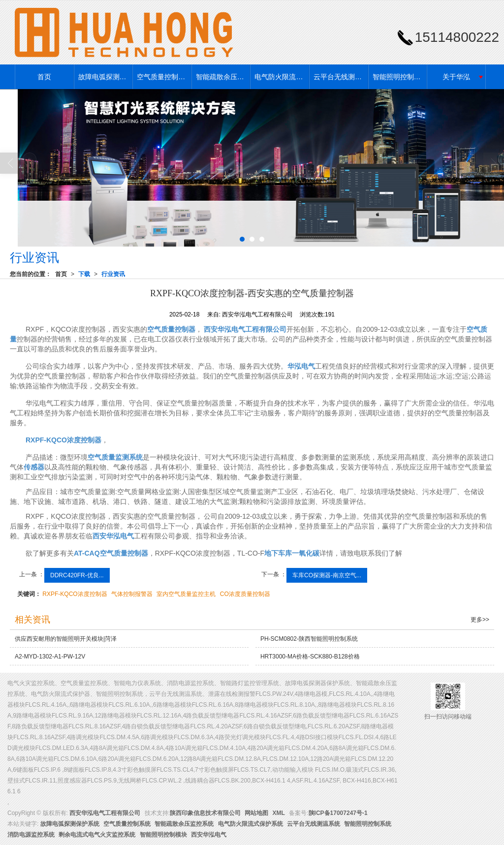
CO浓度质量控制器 (245, 594)
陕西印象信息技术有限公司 (205, 813)
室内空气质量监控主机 (186, 594)
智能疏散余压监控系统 (223, 77)
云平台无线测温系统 (341, 77)
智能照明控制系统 (400, 77)
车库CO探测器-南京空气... (327, 575)
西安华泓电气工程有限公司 (105, 813)
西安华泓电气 (209, 835)
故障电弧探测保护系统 (105, 77)
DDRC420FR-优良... (77, 575)
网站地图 (256, 813)
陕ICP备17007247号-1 (338, 813)
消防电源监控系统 (31, 835)
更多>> (480, 620)
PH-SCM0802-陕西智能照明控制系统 (309, 639)
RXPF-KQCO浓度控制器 (75, 594)
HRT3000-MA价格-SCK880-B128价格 (310, 657)
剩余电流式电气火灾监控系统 (97, 835)
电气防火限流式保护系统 (282, 77)
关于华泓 (456, 77)
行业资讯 (113, 274)
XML (279, 813)
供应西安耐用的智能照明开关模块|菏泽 (66, 639)
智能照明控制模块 (163, 835)
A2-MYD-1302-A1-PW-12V (50, 657)
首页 (44, 77)
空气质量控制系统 (164, 77)
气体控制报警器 (132, 594)
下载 (84, 274)
